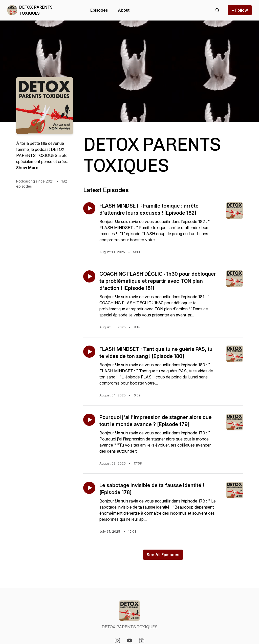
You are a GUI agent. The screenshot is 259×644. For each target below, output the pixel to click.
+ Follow (240, 10)
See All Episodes (163, 555)
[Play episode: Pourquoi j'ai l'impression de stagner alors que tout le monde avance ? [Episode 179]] (89, 420)
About (124, 10)
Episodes (99, 10)
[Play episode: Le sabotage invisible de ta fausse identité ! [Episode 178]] (89, 488)
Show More (27, 168)
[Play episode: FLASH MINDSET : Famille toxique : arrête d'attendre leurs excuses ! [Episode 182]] (89, 208)
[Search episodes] (218, 10)
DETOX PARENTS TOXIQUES (36, 10)
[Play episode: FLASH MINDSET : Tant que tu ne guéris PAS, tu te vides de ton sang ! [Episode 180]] (89, 352)
